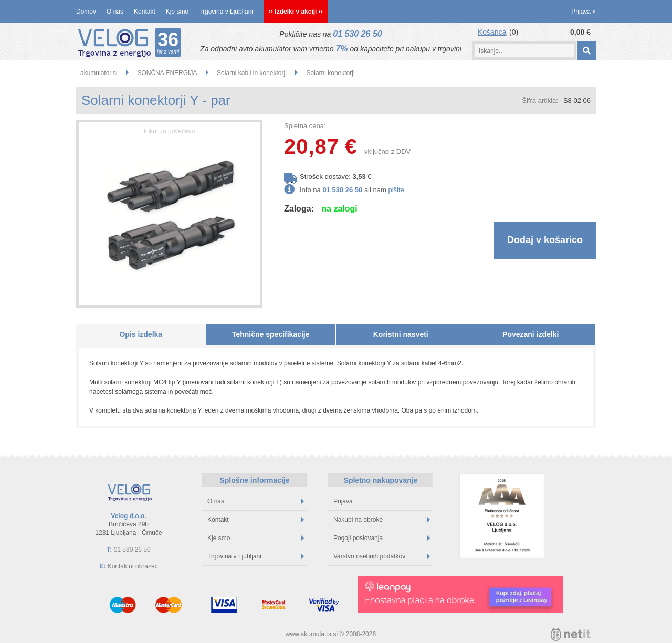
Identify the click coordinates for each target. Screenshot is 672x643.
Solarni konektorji (331, 73)
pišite (396, 190)
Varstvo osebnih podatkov (382, 556)
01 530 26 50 (357, 34)
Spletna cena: (305, 126)
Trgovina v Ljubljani (226, 12)
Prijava (584, 12)
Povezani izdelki (531, 334)
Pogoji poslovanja (382, 538)
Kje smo (177, 12)
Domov (86, 12)
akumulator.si (99, 73)
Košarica (492, 32)
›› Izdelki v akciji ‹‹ (296, 12)
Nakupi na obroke (382, 520)
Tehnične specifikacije (271, 334)
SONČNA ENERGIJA (167, 73)
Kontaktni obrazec (133, 566)
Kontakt (145, 12)
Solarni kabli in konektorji (252, 73)
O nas (115, 12)
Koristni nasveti (401, 334)
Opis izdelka (141, 334)
